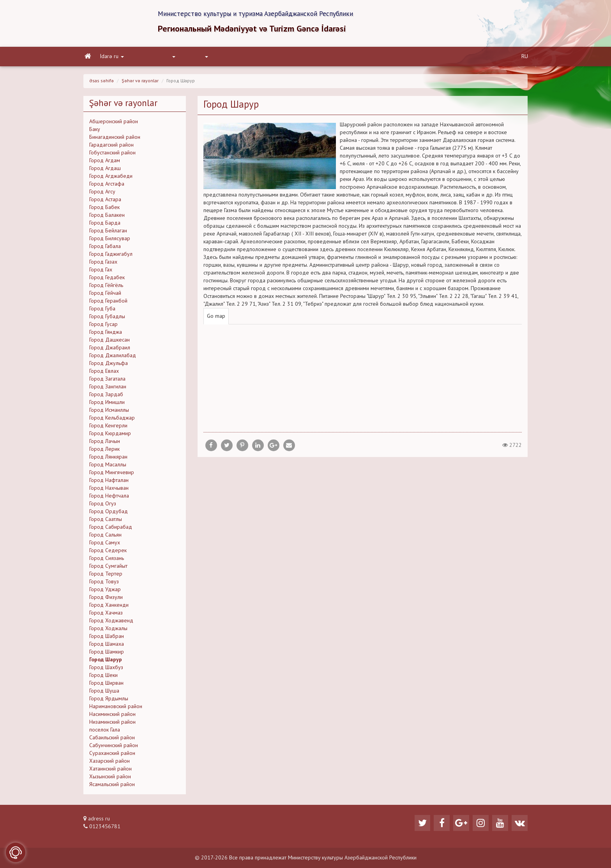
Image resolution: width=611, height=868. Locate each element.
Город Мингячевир (112, 475)
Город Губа (102, 311)
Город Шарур (106, 662)
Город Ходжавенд (111, 623)
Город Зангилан (108, 389)
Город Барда (105, 225)
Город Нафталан (109, 483)
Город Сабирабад (111, 530)
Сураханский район (112, 756)
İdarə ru (111, 59)
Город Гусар (103, 327)
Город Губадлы (107, 319)
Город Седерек (108, 553)
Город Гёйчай (105, 296)
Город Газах (103, 264)
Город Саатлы (106, 522)
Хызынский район (110, 779)
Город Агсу (102, 194)
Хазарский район (109, 763)
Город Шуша (104, 693)
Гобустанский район (112, 155)
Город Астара (105, 202)
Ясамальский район (112, 787)
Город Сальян (105, 537)
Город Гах (101, 272)
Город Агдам (105, 163)
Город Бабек (104, 210)
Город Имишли (107, 405)
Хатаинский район (110, 771)
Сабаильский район (112, 740)
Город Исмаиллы (109, 413)
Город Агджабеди (111, 179)
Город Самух (105, 545)
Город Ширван (106, 686)
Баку (95, 132)
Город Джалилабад (113, 358)
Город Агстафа (107, 186)
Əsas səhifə (102, 83)
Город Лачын (105, 444)
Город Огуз (103, 506)
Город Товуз (104, 584)
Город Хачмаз (106, 615)
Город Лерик (104, 452)
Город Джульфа (109, 366)
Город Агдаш (105, 171)
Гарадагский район (111, 147)
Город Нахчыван (109, 491)
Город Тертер (106, 576)
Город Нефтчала (109, 498)
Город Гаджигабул (111, 257)
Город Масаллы (108, 467)
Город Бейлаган (108, 233)
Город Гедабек (107, 280)
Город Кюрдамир (110, 436)
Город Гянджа (106, 335)
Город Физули (106, 600)
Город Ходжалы (108, 631)
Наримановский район (116, 709)
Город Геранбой (108, 303)
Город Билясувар (110, 241)
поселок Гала (105, 732)
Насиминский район (112, 717)
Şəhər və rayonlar (140, 83)
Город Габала (105, 249)
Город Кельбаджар (112, 420)
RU (525, 59)
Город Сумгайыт (108, 569)
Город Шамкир (107, 654)
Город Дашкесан (109, 342)
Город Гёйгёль (106, 288)
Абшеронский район (114, 124)
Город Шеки (103, 678)
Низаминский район (112, 725)
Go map (216, 319)
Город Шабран (107, 639)
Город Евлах (104, 374)
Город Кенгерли (108, 428)
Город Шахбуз (106, 670)
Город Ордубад (109, 514)
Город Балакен (107, 218)
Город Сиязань (107, 561)
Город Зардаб (106, 397)
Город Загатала (107, 381)
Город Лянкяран (108, 459)
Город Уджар (105, 592)
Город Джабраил (110, 350)
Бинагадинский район (115, 140)
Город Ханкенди (109, 608)
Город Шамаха (107, 647)
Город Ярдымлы (109, 701)
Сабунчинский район (114, 748)
